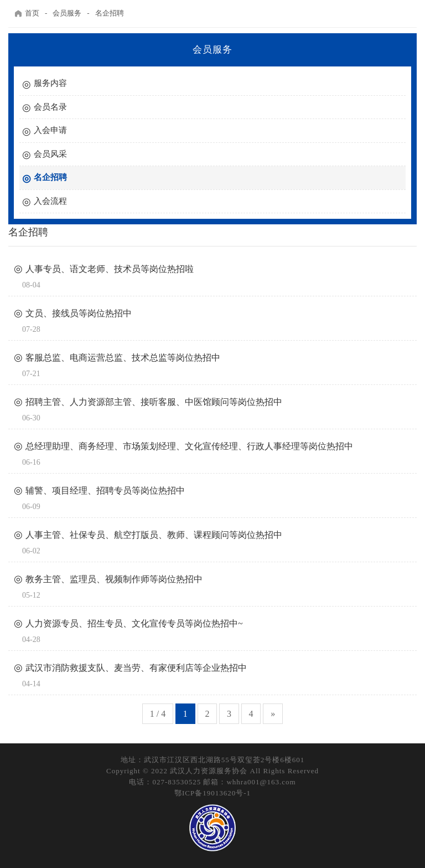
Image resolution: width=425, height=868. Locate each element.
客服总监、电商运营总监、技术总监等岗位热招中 (123, 358)
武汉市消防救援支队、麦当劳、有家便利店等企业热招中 (136, 668)
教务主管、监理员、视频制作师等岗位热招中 (114, 579)
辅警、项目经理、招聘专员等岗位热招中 (105, 491)
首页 (27, 13)
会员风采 (50, 154)
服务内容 (50, 83)
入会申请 (50, 130)
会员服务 (67, 13)
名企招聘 (110, 13)
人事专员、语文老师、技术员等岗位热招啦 (110, 269)
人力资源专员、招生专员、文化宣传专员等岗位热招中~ (134, 623)
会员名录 (50, 107)
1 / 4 (158, 714)
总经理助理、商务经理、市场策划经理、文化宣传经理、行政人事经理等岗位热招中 (189, 446)
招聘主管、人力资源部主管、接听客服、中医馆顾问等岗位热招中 (154, 402)
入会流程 (50, 201)
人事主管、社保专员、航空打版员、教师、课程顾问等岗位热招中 (154, 535)
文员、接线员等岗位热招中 (79, 313)
